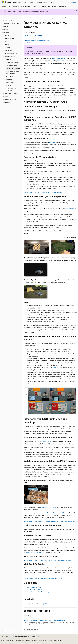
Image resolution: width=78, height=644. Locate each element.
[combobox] (11, 20)
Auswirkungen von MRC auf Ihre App (34, 38)
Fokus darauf (53, 142)
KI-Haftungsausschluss (7, 641)
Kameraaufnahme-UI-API (44, 442)
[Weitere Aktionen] (75, 18)
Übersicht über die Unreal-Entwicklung (38, 592)
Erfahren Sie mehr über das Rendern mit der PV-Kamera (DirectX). (43, 192)
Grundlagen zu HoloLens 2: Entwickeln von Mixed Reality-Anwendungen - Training (46, 620)
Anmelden (73, 2)
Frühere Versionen (20, 641)
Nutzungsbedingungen (7, 643)
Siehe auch (28, 42)
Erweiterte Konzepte (49, 18)
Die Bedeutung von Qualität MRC (33, 36)
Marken (25, 643)
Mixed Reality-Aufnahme (34, 587)
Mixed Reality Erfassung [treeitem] (14, 68)
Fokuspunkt (57, 368)
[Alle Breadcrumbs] (25, 18)
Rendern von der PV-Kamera (34, 54)
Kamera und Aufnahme (62, 18)
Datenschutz (42, 641)
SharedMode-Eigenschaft (33, 552)
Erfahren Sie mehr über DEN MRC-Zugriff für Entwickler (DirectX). (43, 578)
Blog (27, 641)
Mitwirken (34, 641)
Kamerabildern (70, 209)
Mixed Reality (38, 18)
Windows (30, 18)
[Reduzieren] (20, 17)
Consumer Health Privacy (54, 641)
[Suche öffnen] (69, 2)
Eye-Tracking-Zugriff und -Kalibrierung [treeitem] (12, 89)
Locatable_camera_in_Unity (48, 507)
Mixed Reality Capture (58, 59)
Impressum (18, 643)
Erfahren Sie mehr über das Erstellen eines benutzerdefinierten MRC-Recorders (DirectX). (50, 521)
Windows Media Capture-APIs (56, 513)
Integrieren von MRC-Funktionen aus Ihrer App (37, 40)
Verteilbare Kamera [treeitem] (12, 65)
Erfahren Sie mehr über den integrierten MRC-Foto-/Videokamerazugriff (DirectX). (47, 560)
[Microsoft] (3, 2)
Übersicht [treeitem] (8, 59)
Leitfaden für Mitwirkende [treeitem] (10, 99)
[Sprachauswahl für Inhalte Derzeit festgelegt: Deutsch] (5, 637)
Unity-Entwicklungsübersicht (35, 590)
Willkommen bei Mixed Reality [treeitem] (11, 24)
